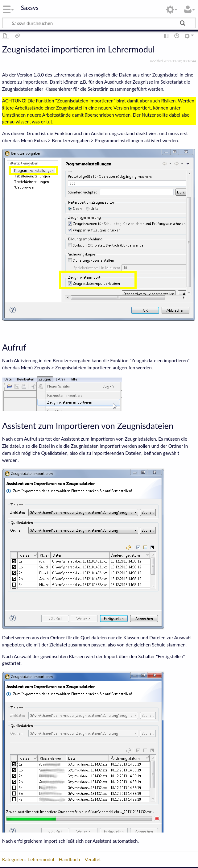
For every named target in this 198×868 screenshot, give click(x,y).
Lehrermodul (41, 859)
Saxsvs (30, 8)
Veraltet (93, 859)
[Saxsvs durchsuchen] (99, 23)
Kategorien (13, 859)
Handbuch (70, 859)
